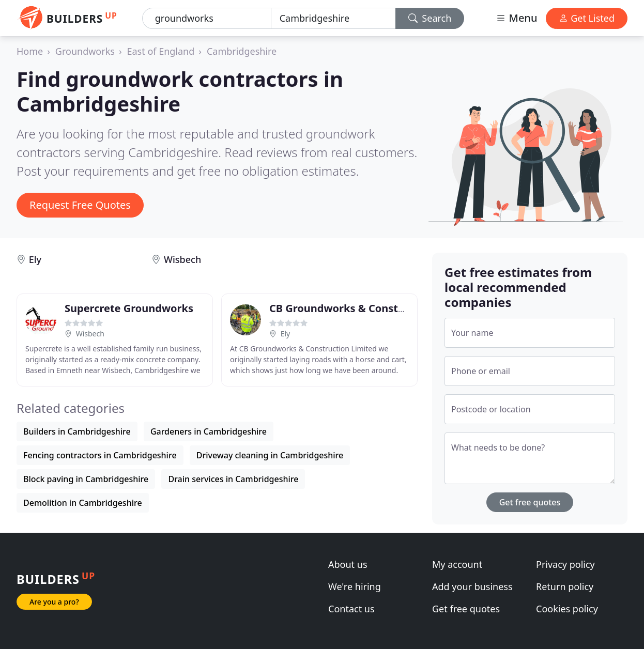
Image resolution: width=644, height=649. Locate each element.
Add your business (472, 586)
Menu (516, 18)
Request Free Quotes (80, 205)
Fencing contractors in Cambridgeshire (100, 455)
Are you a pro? (54, 602)
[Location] (333, 18)
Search (430, 18)
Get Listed (587, 18)
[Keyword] (207, 18)
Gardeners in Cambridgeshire (209, 431)
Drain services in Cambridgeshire (233, 479)
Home (30, 51)
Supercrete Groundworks (129, 308)
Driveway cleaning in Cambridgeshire (270, 455)
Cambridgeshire (242, 51)
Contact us (351, 609)
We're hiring (355, 586)
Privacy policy (565, 564)
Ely (35, 259)
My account (457, 564)
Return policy (565, 586)
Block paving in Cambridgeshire (86, 479)
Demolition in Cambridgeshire (83, 503)
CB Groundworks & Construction (352, 308)
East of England (161, 51)
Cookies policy (567, 609)
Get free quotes (530, 502)
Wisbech (182, 259)
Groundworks (85, 51)
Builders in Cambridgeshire (77, 431)
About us (348, 564)
